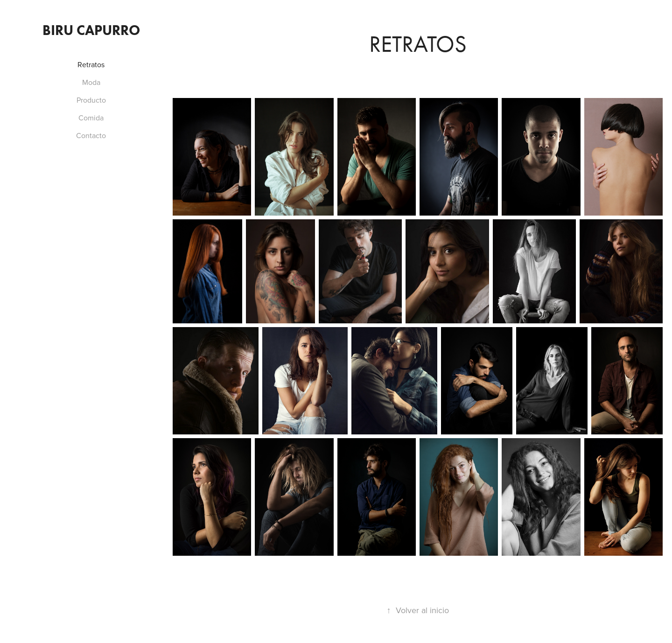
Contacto (91, 135)
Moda (91, 82)
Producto (91, 100)
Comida (91, 118)
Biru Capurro (91, 30)
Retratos (91, 64)
